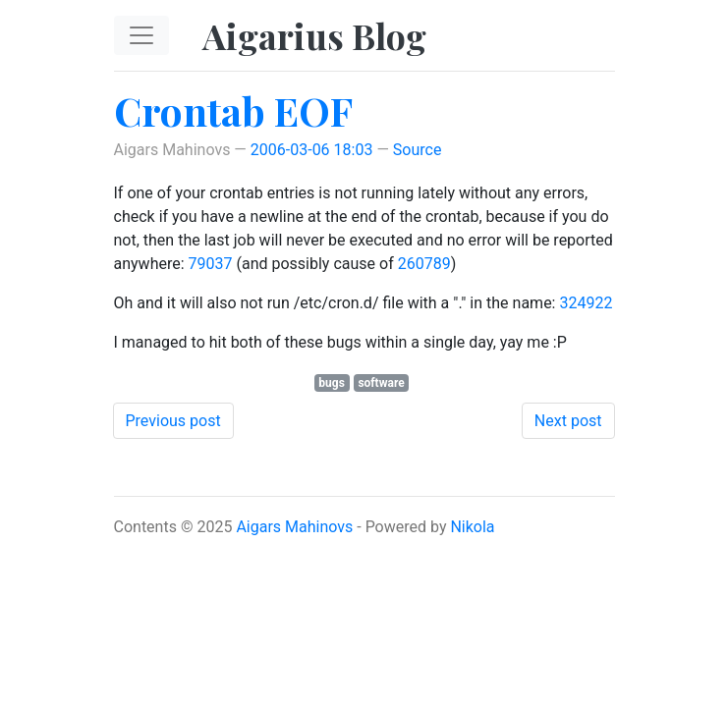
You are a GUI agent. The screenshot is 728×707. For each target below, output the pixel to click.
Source (418, 150)
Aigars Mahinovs (294, 527)
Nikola (472, 527)
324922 (586, 303)
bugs (332, 383)
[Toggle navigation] (141, 35)
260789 (424, 264)
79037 (211, 264)
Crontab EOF (233, 110)
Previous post (173, 421)
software (381, 383)
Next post (568, 421)
